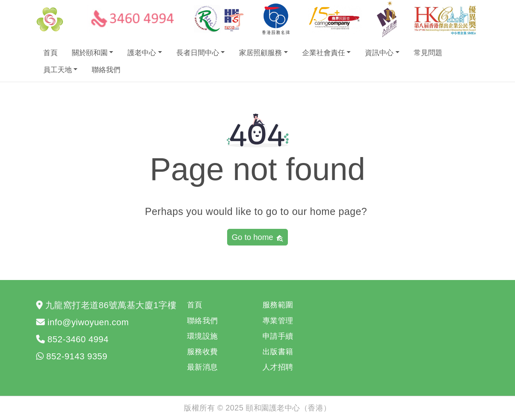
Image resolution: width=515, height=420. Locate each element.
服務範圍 (278, 305)
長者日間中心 (198, 53)
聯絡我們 (106, 70)
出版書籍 (278, 351)
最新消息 (203, 367)
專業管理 (278, 320)
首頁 (50, 53)
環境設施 (203, 336)
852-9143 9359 (77, 356)
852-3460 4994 (78, 339)
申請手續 (278, 336)
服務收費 (203, 351)
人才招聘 (278, 367)
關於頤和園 (90, 53)
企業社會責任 (324, 53)
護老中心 (142, 53)
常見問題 (428, 53)
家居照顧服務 (260, 53)
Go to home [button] (257, 237)
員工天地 (58, 70)
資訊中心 (379, 53)
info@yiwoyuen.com (88, 322)
